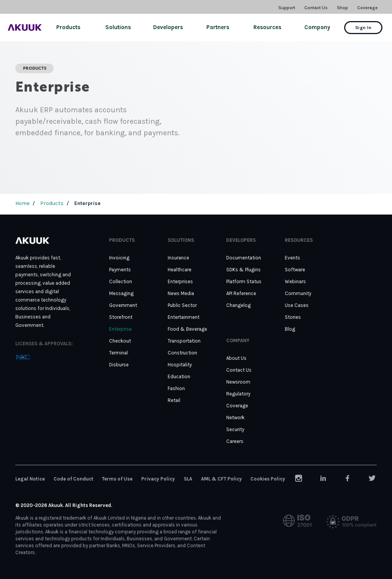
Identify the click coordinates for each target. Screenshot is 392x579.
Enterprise (120, 329)
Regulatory (238, 394)
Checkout (120, 341)
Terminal (118, 353)
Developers (168, 27)
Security (235, 429)
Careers (235, 441)
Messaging (121, 293)
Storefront (121, 317)
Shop (342, 8)
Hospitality (180, 365)
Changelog (238, 305)
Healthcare (180, 270)
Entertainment (184, 317)
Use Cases (297, 305)
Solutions (118, 27)
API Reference (241, 293)
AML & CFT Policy (221, 479)
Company (317, 27)
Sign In (363, 28)
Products (68, 27)
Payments (120, 270)
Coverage (367, 8)
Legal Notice (30, 479)
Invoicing (119, 258)
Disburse (119, 365)
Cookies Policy (268, 479)
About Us (236, 358)
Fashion (176, 388)
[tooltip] (23, 357)
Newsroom (238, 382)
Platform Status (244, 281)
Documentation (244, 258)
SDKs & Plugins (243, 270)
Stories (293, 317)
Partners (218, 27)
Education (179, 376)
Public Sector (182, 305)
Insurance (178, 258)
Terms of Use (117, 479)
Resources (267, 27)
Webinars (295, 281)
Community (298, 293)
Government (123, 305)
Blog (290, 329)
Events (292, 258)
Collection (121, 281)
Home (22, 203)
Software (295, 270)
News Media (181, 293)
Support (287, 8)
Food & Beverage (187, 329)
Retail (174, 400)
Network (235, 417)
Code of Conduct (73, 479)
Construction (182, 353)
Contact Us (316, 8)
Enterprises (180, 281)
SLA (188, 479)
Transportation (184, 341)
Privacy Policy (158, 479)
